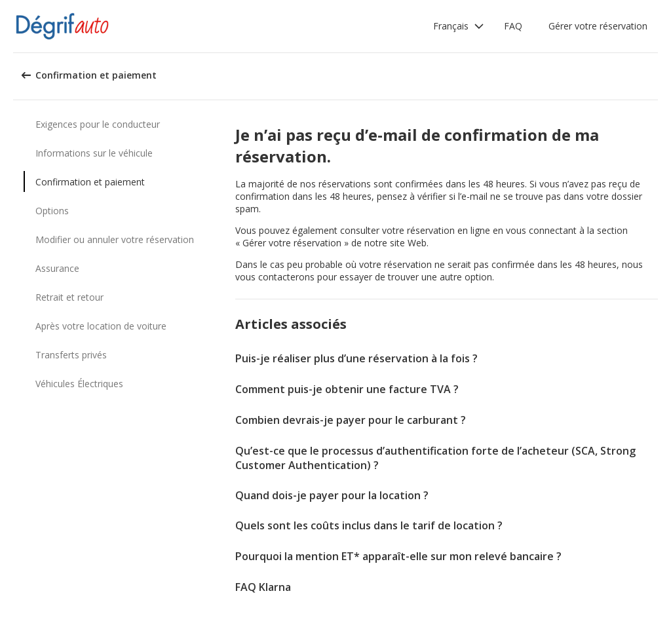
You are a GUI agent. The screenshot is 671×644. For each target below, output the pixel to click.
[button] (459, 26)
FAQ (513, 26)
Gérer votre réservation (598, 26)
